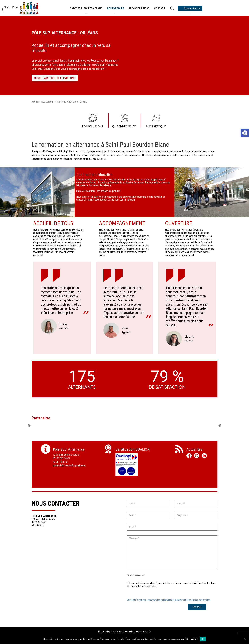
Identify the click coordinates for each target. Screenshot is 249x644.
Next (220, 426)
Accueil (35, 102)
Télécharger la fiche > (127, 482)
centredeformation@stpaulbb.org (69, 466)
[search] (172, 8)
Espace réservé (190, 9)
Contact (160, 8)
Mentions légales (106, 632)
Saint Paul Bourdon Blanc (86, 9)
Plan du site (146, 632)
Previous (29, 426)
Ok (203, 639)
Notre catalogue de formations (55, 78)
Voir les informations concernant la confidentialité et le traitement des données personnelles (169, 600)
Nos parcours (116, 9)
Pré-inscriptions (139, 8)
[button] (245, 133)
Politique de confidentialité (127, 632)
